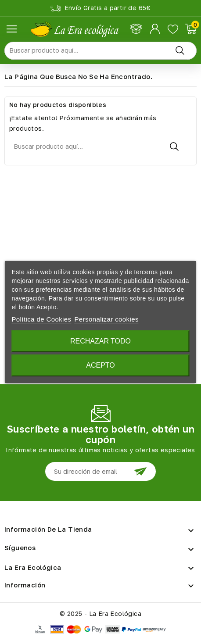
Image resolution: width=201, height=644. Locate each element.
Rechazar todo (100, 341)
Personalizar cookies (106, 319)
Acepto (100, 365)
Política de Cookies (41, 319)
